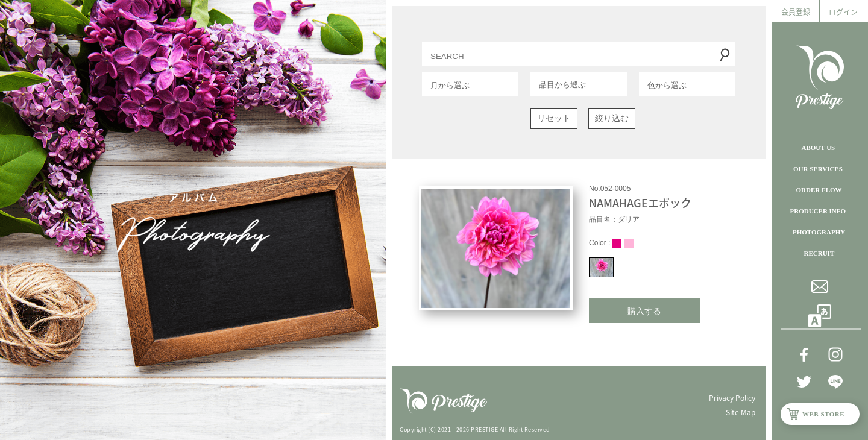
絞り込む (612, 118)
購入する (644, 311)
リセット (554, 118)
